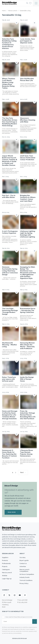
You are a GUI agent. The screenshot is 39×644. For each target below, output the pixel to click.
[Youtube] (20, 595)
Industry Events (24, 577)
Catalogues (6, 570)
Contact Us (23, 563)
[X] (9, 595)
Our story (23, 558)
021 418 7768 (23, 600)
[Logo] (14, 3)
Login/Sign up (7, 579)
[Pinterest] (25, 595)
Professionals (6, 563)
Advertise (23, 566)
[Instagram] (15, 595)
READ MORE (13, 512)
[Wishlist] (30, 3)
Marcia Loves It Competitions (24, 570)
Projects (5, 566)
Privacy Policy (24, 583)
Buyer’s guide (24, 560)
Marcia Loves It (7, 573)
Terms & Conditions (26, 580)
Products (5, 560)
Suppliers (5, 558)
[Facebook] (4, 595)
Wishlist (5, 576)
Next (22, 472)
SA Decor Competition (27, 574)
